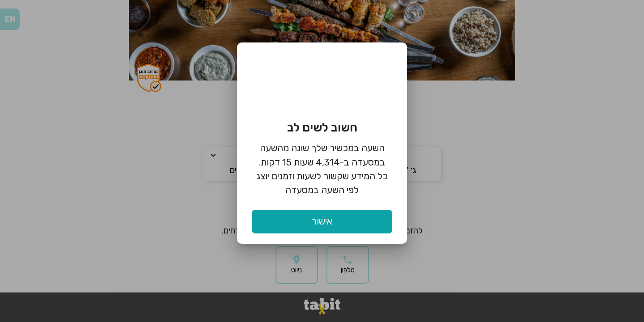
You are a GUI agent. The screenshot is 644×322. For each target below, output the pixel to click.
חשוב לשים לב (322, 127)
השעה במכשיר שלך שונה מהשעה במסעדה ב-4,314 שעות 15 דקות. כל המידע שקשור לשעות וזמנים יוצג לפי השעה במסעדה (322, 169)
